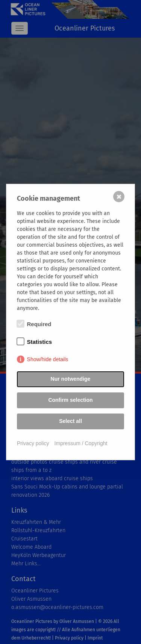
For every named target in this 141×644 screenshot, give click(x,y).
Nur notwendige (71, 379)
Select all (70, 421)
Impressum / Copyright (81, 443)
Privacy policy (33, 443)
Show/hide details (48, 359)
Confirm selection (70, 400)
